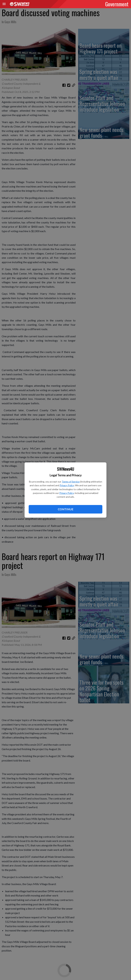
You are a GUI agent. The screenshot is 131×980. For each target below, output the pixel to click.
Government (117, 4)
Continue (65, 509)
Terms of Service (71, 482)
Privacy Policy (67, 485)
